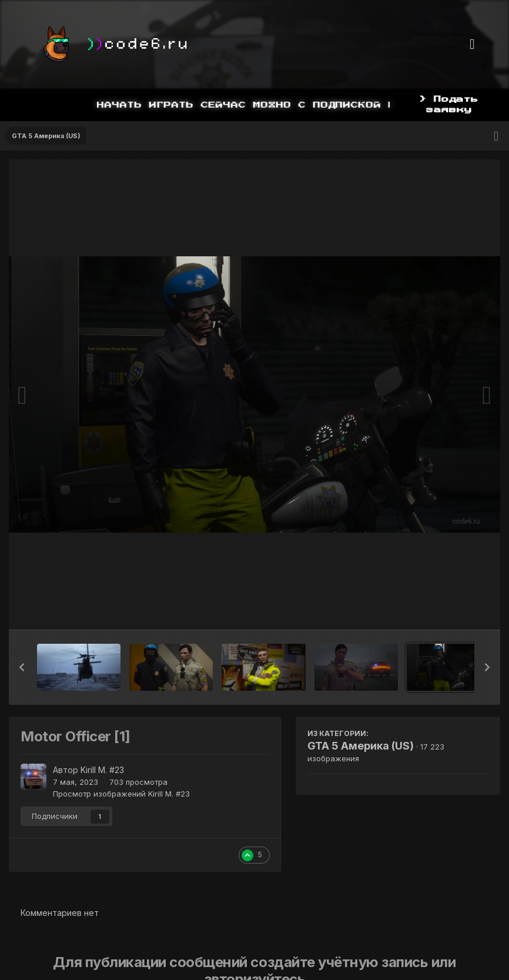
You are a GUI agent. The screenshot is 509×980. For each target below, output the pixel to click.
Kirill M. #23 (102, 770)
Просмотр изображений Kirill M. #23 (121, 794)
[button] (22, 667)
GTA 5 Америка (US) (361, 746)
